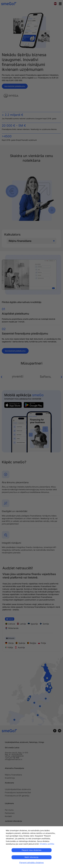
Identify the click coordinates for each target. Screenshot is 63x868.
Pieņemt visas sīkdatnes (31, 850)
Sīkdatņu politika (47, 844)
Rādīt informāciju (31, 857)
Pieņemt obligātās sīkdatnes (32, 863)
